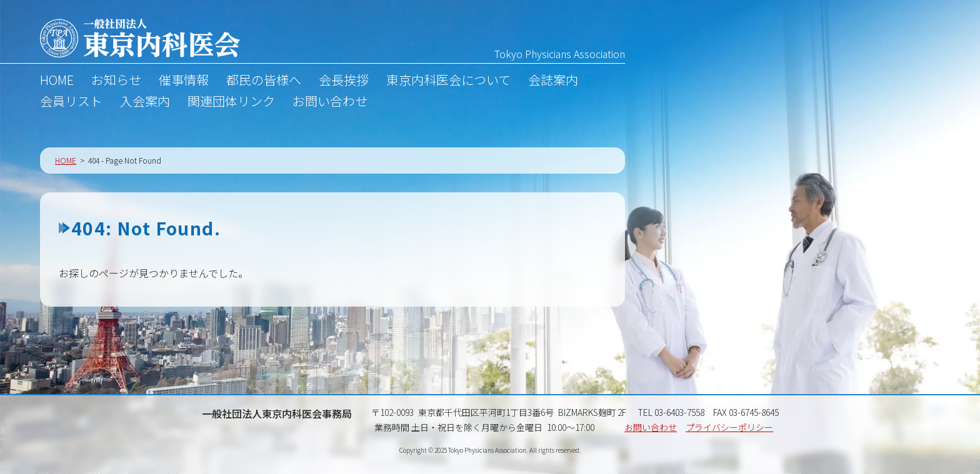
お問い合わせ (330, 102)
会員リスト (71, 102)
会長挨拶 (344, 81)
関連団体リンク (231, 102)
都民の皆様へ (264, 81)
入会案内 (145, 102)
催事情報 (184, 81)
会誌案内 (553, 81)
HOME (57, 81)
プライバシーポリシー (729, 427)
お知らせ (116, 81)
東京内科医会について (448, 81)
